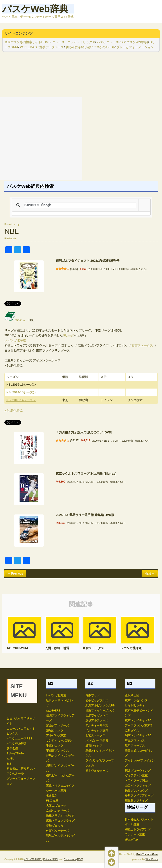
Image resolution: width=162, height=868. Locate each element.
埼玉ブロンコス (135, 741)
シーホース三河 (56, 791)
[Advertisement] (41, 139)
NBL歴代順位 (13, 410)
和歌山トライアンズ (138, 829)
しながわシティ (135, 706)
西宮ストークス (142, 345)
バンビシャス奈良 (97, 741)
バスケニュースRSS (111, 42)
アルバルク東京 (56, 735)
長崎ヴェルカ (55, 826)
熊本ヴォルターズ (97, 771)
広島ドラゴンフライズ (60, 821)
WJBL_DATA (29, 47)
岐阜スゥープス (135, 746)
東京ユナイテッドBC (138, 721)
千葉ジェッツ (55, 746)
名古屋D (51, 796)
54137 (75, 440)
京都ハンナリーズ (58, 811)
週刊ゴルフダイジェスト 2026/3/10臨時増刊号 (88, 261)
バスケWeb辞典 (35, 9)
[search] (80, 205)
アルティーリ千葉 (97, 726)
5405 (74, 269)
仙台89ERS (53, 711)
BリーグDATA (15, 754)
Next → (150, 573)
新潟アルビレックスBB (100, 706)
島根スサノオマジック (60, 816)
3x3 (9, 764)
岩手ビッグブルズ (97, 700)
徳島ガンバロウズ (136, 791)
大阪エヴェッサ (56, 806)
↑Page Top (131, 840)
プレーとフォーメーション (135, 47)
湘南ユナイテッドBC (138, 735)
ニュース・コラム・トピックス (74, 42)
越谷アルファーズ (97, 721)
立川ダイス (132, 731)
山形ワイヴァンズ (97, 715)
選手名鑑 (12, 749)
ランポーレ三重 (135, 835)
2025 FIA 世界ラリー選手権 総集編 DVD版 (85, 515)
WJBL (10, 759)
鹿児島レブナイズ (136, 801)
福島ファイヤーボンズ (100, 711)
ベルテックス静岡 (97, 731)
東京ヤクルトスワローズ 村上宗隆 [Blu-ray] (86, 474)
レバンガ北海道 (15, 340)
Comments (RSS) (74, 696)
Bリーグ (68, 335)
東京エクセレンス (136, 700)
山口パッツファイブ (138, 786)
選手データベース (52, 47)
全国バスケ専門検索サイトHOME (27, 42)
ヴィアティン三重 (136, 776)
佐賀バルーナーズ (58, 831)
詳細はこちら (139, 269)
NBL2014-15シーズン (21, 392)
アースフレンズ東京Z (139, 726)
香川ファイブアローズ (139, 796)
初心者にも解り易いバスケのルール (90, 47)
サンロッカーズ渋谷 (59, 741)
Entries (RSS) (51, 696)
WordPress (152, 696)
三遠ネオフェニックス (60, 786)
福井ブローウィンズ (138, 771)
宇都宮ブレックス (58, 751)
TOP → (15, 320)
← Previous (15, 573)
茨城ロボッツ (55, 731)
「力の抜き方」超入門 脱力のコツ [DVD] (84, 432)
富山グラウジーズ (58, 726)
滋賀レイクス (94, 746)
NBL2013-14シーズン (21, 400)
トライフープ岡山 (136, 781)
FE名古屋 (52, 801)
